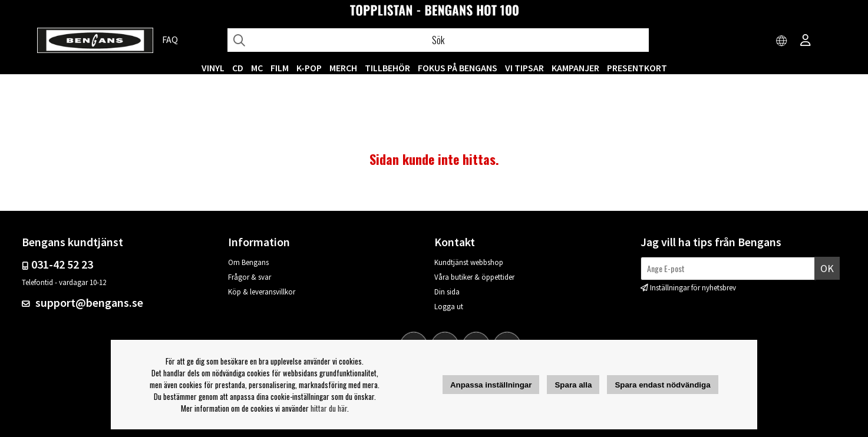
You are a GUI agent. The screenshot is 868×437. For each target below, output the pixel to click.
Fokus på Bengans (458, 68)
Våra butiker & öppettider (474, 277)
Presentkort (637, 68)
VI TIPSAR (524, 68)
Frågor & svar (250, 277)
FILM (280, 68)
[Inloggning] (806, 41)
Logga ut (449, 307)
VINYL (213, 68)
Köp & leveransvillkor (262, 292)
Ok (827, 268)
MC (257, 68)
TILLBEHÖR (387, 68)
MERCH (343, 68)
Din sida (447, 292)
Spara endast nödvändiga (662, 385)
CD (238, 68)
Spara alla (573, 385)
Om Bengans (248, 262)
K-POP (309, 68)
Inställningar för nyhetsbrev (693, 288)
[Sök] (438, 40)
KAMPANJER (575, 68)
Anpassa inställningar (491, 385)
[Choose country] (782, 41)
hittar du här (329, 408)
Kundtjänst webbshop (469, 262)
